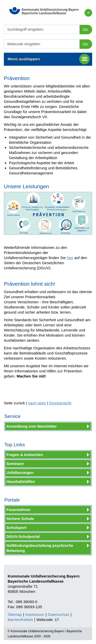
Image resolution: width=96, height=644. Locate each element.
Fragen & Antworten (25, 455)
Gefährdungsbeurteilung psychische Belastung (40, 548)
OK (85, 30)
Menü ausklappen (49, 59)
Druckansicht (60, 403)
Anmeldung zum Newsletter (32, 426)
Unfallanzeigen (20, 473)
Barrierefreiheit (20, 620)
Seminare (15, 464)
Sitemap (15, 614)
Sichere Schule (20, 519)
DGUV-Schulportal (23, 536)
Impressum (35, 614)
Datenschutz (58, 614)
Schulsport (16, 528)
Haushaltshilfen (21, 481)
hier (70, 258)
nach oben (37, 403)
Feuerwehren (18, 510)
